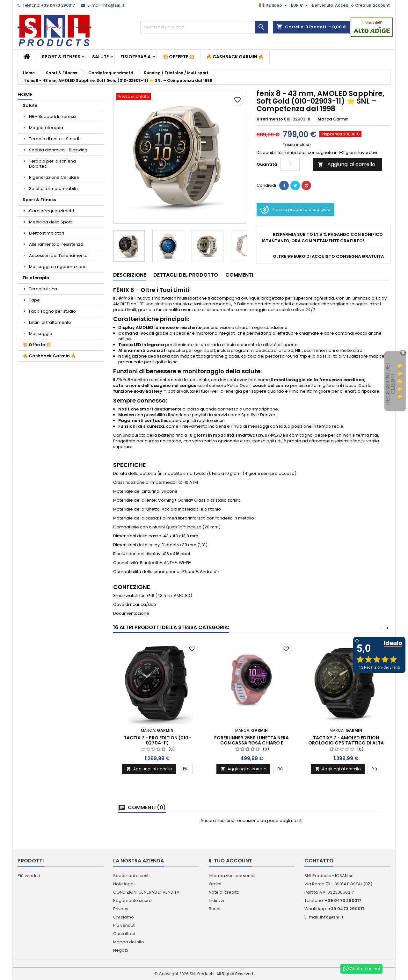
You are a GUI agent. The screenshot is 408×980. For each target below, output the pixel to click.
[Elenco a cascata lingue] (274, 5)
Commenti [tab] (239, 275)
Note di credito (224, 892)
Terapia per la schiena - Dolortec (54, 164)
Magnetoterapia (46, 128)
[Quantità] (290, 164)
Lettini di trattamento (50, 322)
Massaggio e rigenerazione (58, 267)
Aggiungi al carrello (346, 164)
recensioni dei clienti (390, 384)
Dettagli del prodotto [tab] (186, 275)
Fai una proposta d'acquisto (295, 210)
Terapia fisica (43, 289)
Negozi (120, 950)
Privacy (121, 909)
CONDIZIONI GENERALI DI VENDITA (146, 892)
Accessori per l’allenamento (58, 255)
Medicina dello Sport (50, 222)
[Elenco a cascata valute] (300, 5)
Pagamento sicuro (132, 900)
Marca (325, 119)
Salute (100, 57)
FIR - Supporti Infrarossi (53, 116)
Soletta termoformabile (53, 189)
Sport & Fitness (61, 57)
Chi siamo (124, 917)
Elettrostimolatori (47, 233)
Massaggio (41, 334)
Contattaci (124, 934)
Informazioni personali (232, 876)
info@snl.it (113, 5)
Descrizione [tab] (130, 275)
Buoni (215, 909)
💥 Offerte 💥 (178, 57)
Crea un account (372, 5)
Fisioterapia (136, 57)
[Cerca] (204, 27)
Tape (34, 300)
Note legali (124, 884)
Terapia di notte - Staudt (54, 139)
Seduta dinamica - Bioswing (58, 150)
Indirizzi (216, 900)
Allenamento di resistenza (56, 244)
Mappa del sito (129, 942)
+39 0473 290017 (58, 5)
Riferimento (270, 119)
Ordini (215, 884)
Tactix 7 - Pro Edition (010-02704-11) (157, 740)
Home (25, 94)
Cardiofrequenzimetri (51, 211)
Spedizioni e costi (131, 876)
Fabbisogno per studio (52, 311)
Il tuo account (230, 861)
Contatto (319, 861)
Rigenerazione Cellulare (54, 177)
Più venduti (29, 876)
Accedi (342, 5)
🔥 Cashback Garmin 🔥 (235, 57)
